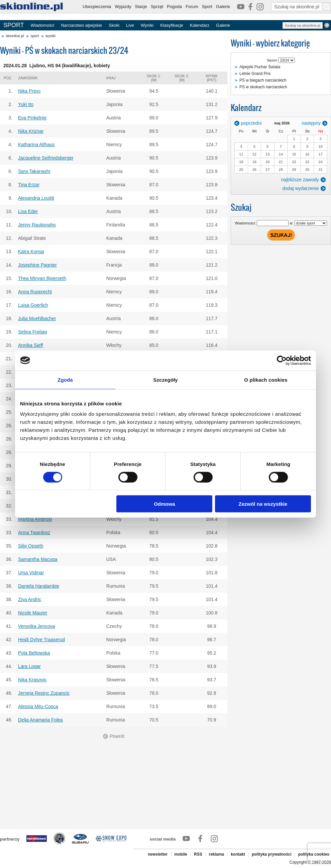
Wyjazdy (123, 7)
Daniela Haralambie (39, 586)
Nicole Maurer (33, 613)
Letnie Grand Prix (255, 74)
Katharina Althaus (36, 144)
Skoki (114, 25)
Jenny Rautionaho (37, 225)
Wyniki (147, 25)
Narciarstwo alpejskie (81, 25)
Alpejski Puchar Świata (260, 67)
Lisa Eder (28, 211)
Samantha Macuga (38, 559)
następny (311, 123)
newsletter (158, 854)
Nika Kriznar (31, 131)
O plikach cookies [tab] (266, 379)
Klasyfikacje (172, 25)
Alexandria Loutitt (36, 198)
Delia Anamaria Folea (40, 720)
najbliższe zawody (300, 180)
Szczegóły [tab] (165, 379)
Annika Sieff (30, 345)
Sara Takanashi (34, 171)
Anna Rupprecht (35, 292)
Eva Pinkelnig (32, 118)
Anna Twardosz (34, 533)
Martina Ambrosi (35, 519)
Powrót (117, 736)
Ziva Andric (30, 599)
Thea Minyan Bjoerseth (42, 278)
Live (130, 25)
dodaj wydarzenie (301, 188)
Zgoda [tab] (65, 379)
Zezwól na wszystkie (263, 504)
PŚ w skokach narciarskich (263, 87)
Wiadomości (43, 25)
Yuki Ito (26, 104)
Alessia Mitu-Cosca (38, 706)
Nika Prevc (29, 91)
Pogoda (174, 7)
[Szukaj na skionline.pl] (327, 7)
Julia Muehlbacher (37, 318)
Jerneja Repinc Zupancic (44, 693)
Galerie (223, 7)
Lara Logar (29, 666)
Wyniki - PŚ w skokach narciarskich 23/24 (64, 50)
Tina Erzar (29, 185)
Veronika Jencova (37, 626)
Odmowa (164, 504)
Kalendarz (200, 25)
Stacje (141, 7)
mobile (181, 854)
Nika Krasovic (32, 680)
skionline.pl (15, 36)
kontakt (238, 854)
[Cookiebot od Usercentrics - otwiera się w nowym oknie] (282, 360)
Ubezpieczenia (97, 7)
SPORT (14, 25)
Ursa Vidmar (31, 573)
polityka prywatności (272, 854)
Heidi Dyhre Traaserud (41, 640)
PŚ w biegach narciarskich (263, 80)
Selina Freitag (32, 332)
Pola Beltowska (34, 653)
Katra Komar (31, 252)
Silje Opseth (31, 546)
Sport (207, 7)
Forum (192, 7)
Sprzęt (157, 7)
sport (34, 36)
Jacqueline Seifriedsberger (46, 158)
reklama (216, 854)
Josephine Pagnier (37, 265)
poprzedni (251, 123)
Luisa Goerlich (33, 305)
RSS (198, 854)
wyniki (50, 36)
